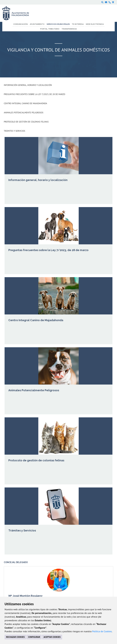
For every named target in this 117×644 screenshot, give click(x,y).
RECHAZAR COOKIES (15, 637)
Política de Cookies (102, 631)
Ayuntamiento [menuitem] (37, 24)
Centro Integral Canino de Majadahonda (25, 103)
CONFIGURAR (34, 637)
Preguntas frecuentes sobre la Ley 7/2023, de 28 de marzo (35, 94)
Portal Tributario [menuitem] (50, 29)
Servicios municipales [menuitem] (58, 24)
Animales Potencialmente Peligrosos (24, 113)
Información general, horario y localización (28, 85)
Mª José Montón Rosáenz (26, 596)
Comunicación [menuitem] (20, 24)
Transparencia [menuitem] (69, 29)
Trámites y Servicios (14, 131)
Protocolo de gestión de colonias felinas (26, 122)
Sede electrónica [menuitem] (95, 24)
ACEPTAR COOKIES (52, 637)
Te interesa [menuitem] (78, 24)
